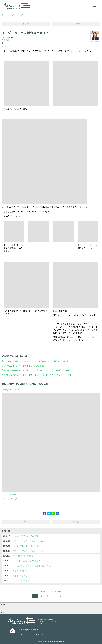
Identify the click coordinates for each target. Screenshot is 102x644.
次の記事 (76, 24)
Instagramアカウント (12, 389)
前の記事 (26, 24)
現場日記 (5, 40)
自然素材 (7, 361)
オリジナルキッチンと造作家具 (32, 366)
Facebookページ (10, 495)
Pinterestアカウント (11, 499)
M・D (4, 46)
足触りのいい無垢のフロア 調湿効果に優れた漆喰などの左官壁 (42, 361)
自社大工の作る (10, 366)
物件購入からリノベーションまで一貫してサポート (26, 375)
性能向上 (7, 370)
